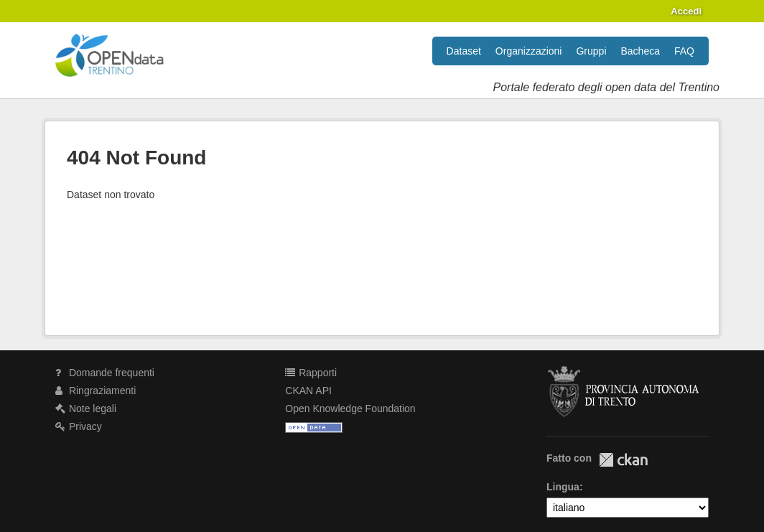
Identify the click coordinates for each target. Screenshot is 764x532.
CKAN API (308, 391)
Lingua (563, 487)
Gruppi (591, 51)
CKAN (623, 460)
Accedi (686, 11)
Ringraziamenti (95, 391)
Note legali (86, 409)
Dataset (464, 51)
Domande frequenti (105, 373)
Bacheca (640, 51)
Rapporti (311, 373)
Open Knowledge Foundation (350, 409)
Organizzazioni (529, 51)
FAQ (684, 51)
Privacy (79, 426)
